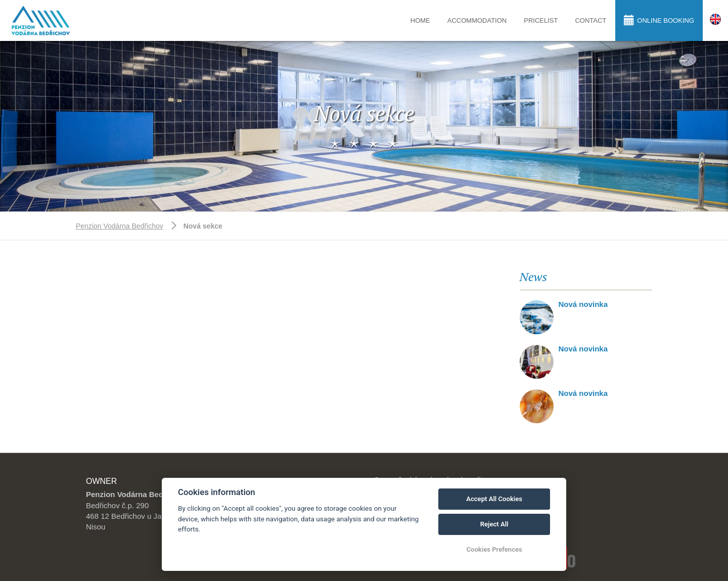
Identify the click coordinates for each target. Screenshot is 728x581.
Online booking (659, 20)
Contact (590, 20)
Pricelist (541, 20)
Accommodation (477, 20)
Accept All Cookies (494, 499)
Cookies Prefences (494, 549)
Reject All (494, 524)
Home (420, 20)
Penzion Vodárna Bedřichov (120, 226)
